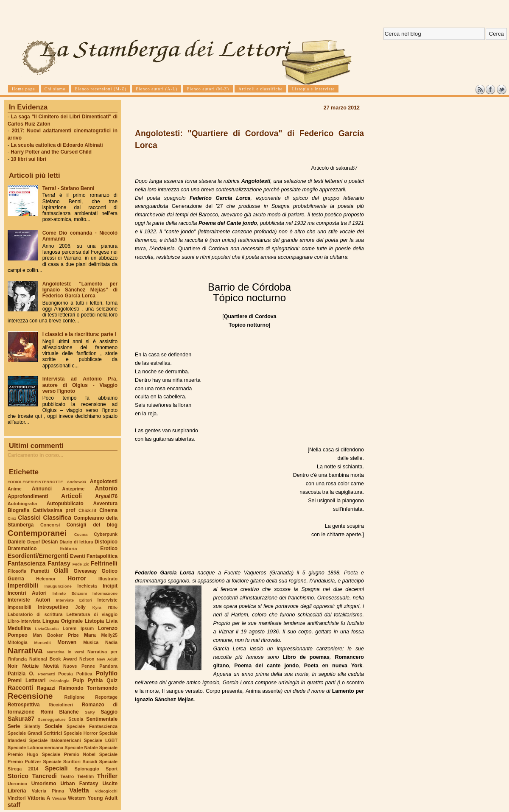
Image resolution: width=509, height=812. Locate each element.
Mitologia (18, 642)
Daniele (17, 542)
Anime (15, 489)
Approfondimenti (28, 496)
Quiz (112, 680)
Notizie (30, 666)
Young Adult (102, 798)
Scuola (76, 719)
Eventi (78, 556)
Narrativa (25, 651)
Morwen (67, 642)
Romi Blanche (60, 712)
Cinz (12, 518)
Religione (75, 697)
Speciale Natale (81, 748)
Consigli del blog (92, 525)
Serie (14, 726)
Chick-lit (87, 510)
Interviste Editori (74, 600)
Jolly (80, 607)
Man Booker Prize (56, 635)
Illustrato (108, 579)
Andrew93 (77, 482)
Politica (84, 674)
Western (77, 798)
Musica (91, 642)
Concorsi (50, 525)
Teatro (67, 776)
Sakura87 (21, 719)
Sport (112, 769)
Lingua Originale (63, 621)
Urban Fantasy (79, 784)
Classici (29, 518)
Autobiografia (22, 504)
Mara (90, 635)
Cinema (108, 510)
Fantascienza (27, 563)
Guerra (16, 579)
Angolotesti (104, 482)
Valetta (79, 790)
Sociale (53, 726)
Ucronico (17, 784)
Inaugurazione (58, 586)
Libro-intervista (24, 621)
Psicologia (59, 681)
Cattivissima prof (54, 510)
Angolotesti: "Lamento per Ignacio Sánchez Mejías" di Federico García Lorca (80, 290)
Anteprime (74, 489)
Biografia (18, 510)
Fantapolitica (102, 556)
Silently (32, 726)
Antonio (106, 488)
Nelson (87, 659)
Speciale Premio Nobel (69, 754)
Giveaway (85, 571)
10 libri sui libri (28, 159)
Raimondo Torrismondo (88, 688)
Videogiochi (106, 791)
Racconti (20, 688)
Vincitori (17, 798)
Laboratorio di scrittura (35, 614)
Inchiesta (87, 586)
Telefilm (85, 776)
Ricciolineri (60, 705)
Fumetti (40, 571)
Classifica (57, 518)
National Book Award (53, 659)
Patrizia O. (21, 674)
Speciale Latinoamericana (35, 748)
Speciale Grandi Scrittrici (35, 733)
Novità (51, 666)
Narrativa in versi (66, 652)
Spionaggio (87, 769)
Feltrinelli (104, 563)
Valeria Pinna (48, 791)
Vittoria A (39, 798)
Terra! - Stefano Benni (69, 188)
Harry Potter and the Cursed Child (51, 152)
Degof (34, 542)
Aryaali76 (106, 496)
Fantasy (59, 563)
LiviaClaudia (47, 629)
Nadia (111, 642)
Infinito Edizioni (70, 593)
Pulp (78, 680)
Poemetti (46, 674)
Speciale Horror (81, 733)
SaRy (90, 712)
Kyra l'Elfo (105, 607)
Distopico (106, 542)
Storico (18, 776)
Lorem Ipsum (78, 628)
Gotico (109, 571)
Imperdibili (23, 585)
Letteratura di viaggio (92, 614)
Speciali (56, 768)
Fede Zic (81, 564)
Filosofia (17, 571)
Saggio (109, 712)
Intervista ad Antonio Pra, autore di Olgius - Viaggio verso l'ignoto (80, 385)
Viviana (59, 798)
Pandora (108, 666)
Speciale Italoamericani (55, 740)
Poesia (65, 674)
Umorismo (44, 784)
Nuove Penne (79, 666)
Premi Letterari (27, 680)
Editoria (69, 549)
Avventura (105, 504)
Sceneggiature (52, 719)
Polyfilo (107, 673)
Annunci (42, 489)
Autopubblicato (65, 504)
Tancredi (45, 776)
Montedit (42, 643)
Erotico (109, 549)
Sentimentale (102, 719)
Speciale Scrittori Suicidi (70, 762)
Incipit (110, 586)
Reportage (106, 697)
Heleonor (46, 579)
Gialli (61, 571)
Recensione (30, 696)
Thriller (107, 776)
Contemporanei (37, 533)
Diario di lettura (76, 542)
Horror (77, 578)
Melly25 (109, 635)
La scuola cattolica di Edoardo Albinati (57, 145)
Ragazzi (46, 688)
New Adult (107, 659)
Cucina (81, 534)
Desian (50, 542)
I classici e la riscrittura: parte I (79, 334)
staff (14, 805)
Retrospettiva (24, 705)
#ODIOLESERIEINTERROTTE (35, 482)
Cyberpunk (106, 534)
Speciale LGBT (101, 740)
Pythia (95, 680)
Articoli (71, 496)
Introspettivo (53, 607)
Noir (13, 666)
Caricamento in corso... (35, 455)
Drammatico (22, 549)
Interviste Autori (29, 600)
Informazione (105, 593)
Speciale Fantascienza (92, 726)
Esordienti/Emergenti (38, 556)
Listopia (94, 621)
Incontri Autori (27, 593)
